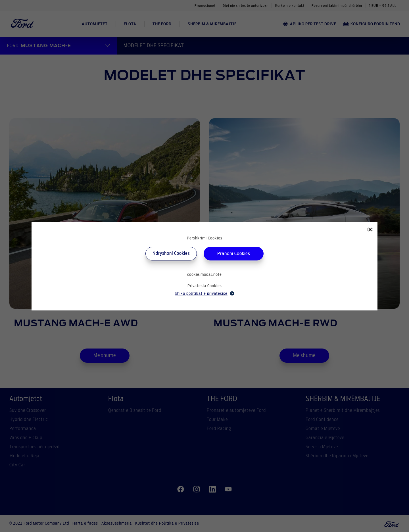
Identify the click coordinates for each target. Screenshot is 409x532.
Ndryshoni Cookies (171, 253)
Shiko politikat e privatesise (204, 293)
